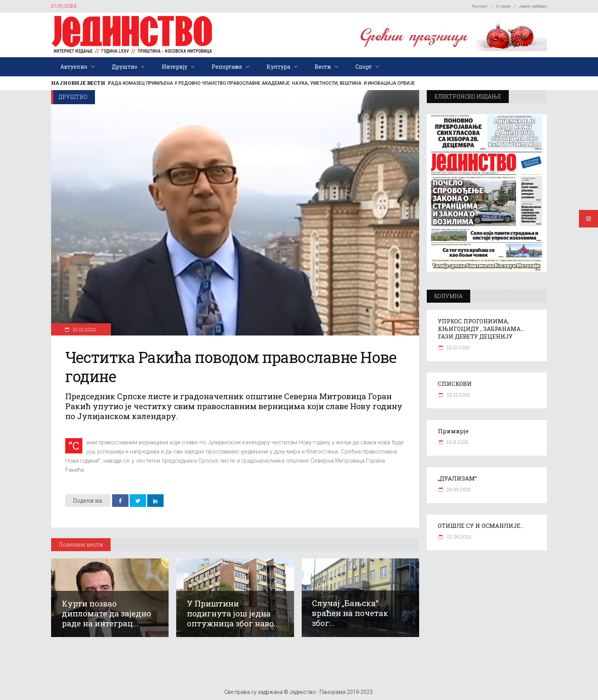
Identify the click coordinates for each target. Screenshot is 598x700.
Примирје (453, 431)
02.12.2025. (458, 395)
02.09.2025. (459, 537)
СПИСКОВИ (455, 384)
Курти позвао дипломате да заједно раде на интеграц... (106, 613)
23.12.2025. (458, 347)
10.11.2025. (457, 442)
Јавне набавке (533, 6)
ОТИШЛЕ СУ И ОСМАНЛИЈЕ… (481, 526)
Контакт (480, 6)
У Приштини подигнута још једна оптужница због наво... (233, 613)
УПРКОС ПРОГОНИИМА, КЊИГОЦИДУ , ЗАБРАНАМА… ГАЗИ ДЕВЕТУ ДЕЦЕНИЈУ (481, 329)
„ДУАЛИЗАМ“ (457, 478)
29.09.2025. (459, 489)
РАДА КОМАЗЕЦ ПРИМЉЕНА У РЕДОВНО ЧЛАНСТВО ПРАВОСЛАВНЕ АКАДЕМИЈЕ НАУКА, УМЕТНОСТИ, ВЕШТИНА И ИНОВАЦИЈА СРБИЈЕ (262, 83)
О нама (503, 6)
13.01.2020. (84, 329)
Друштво (73, 97)
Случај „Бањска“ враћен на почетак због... (350, 613)
